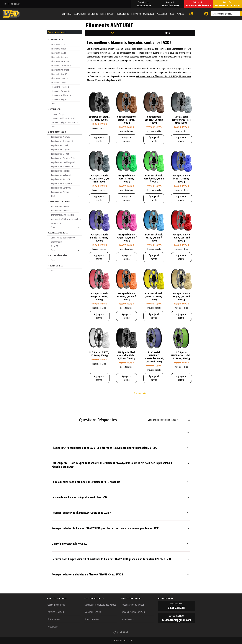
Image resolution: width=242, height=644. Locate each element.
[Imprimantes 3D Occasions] (65, 215)
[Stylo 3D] (65, 246)
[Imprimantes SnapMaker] (65, 183)
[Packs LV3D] (65, 223)
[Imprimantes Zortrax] (65, 192)
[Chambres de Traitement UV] (65, 238)
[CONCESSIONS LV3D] (139, 598)
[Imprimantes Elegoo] (65, 154)
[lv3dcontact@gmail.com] (177, 620)
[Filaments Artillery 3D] (65, 95)
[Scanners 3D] (65, 242)
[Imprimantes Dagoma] (65, 149)
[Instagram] (6, 4)
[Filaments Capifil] (65, 53)
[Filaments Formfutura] (65, 66)
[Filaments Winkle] (65, 49)
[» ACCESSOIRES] (65, 265)
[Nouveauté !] (171, 2)
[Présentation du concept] (138, 605)
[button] (191, 14)
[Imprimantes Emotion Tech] (65, 158)
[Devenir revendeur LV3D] (138, 612)
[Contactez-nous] (144, 2)
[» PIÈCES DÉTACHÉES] (65, 255)
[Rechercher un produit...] (223, 14)
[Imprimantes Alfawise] (65, 137)
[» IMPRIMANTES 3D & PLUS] (65, 201)
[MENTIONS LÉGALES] (102, 598)
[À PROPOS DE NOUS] (65, 598)
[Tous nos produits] (65, 32)
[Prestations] (63, 626)
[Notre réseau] (63, 619)
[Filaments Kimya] (65, 82)
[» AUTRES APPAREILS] (65, 232)
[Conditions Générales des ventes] (101, 605)
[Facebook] (9, 4)
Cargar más (140, 393)
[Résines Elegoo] (65, 114)
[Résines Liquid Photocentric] (65, 118)
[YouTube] (15, 4)
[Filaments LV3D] (65, 44)
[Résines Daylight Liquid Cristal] (65, 122)
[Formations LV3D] (171, 5)
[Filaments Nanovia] (65, 57)
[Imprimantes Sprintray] (65, 188)
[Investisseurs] (138, 619)
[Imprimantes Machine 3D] (65, 166)
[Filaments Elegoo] (65, 99)
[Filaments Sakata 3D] (65, 61)
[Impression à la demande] (199, 5)
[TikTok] (18, 4)
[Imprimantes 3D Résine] (65, 210)
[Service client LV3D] (177, 616)
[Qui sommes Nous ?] (63, 605)
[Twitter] (12, 4)
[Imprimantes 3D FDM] (65, 206)
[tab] (112, 33)
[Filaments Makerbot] (65, 70)
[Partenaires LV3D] (63, 612)
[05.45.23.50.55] (144, 5)
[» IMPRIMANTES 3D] (65, 132)
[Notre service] (199, 2)
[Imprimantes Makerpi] (65, 171)
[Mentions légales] (101, 612)
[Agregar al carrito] (99, 139)
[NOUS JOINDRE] (177, 598)
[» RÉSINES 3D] (65, 109)
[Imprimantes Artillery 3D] (65, 141)
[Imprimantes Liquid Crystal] (65, 162)
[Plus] (67, 104)
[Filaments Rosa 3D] (65, 78)
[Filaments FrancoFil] (65, 87)
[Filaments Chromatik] (65, 91)
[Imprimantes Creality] (65, 145)
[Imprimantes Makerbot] (65, 175)
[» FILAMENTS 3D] (65, 39)
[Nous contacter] (101, 619)
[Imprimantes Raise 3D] (65, 179)
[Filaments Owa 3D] (65, 74)
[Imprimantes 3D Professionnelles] (66, 219)
